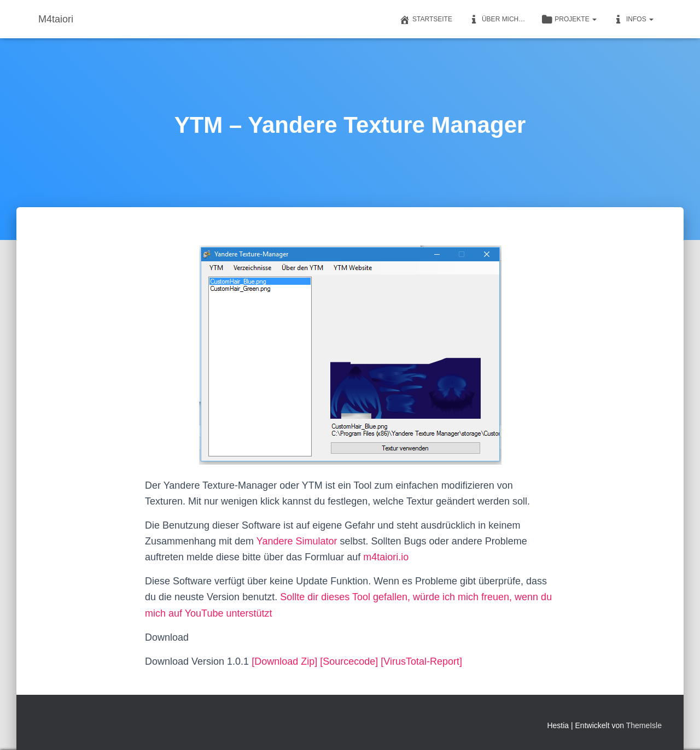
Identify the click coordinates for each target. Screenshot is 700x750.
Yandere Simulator (297, 541)
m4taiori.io (386, 557)
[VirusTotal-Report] (421, 661)
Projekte (569, 20)
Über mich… (497, 20)
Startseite (426, 20)
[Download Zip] (284, 661)
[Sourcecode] (349, 661)
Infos (633, 20)
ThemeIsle (644, 725)
